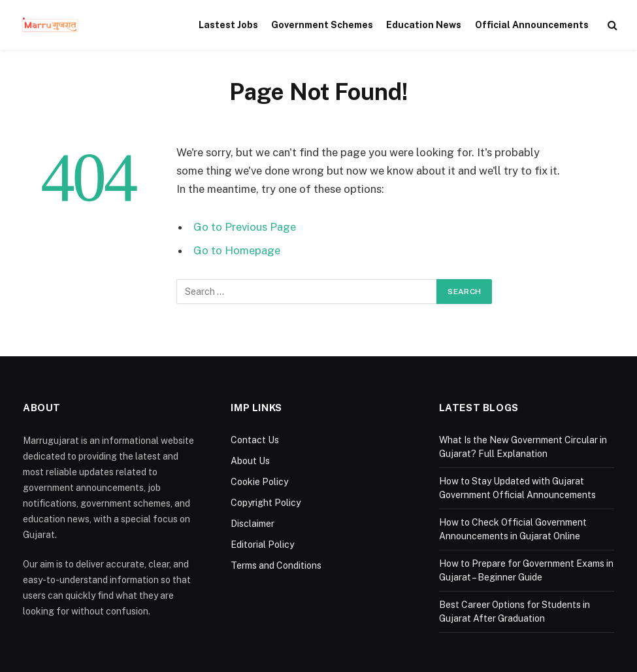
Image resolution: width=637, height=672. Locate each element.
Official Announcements (532, 25)
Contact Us (255, 440)
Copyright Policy (266, 503)
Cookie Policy (259, 482)
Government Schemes (322, 25)
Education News (424, 25)
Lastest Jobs (228, 25)
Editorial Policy (262, 545)
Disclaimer (253, 524)
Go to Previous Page (245, 227)
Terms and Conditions (276, 565)
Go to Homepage (237, 250)
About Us (250, 461)
